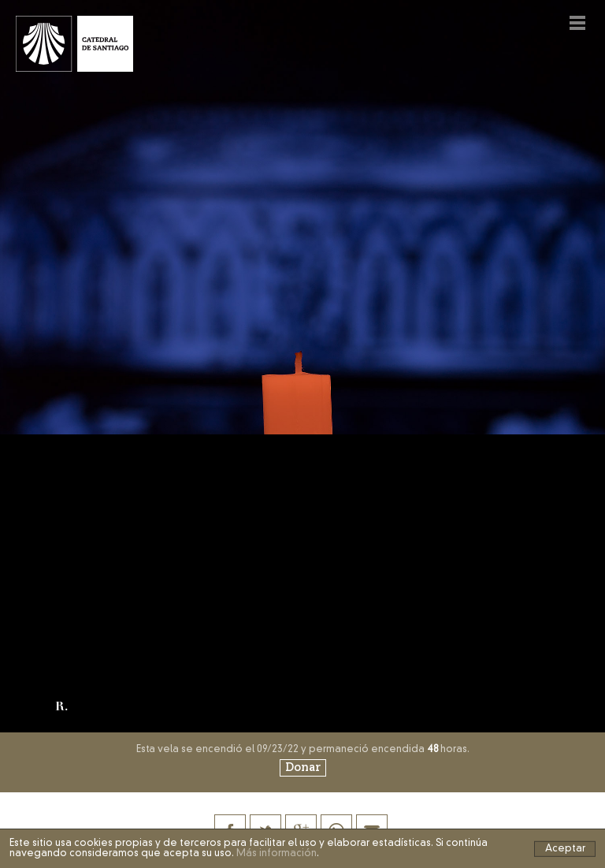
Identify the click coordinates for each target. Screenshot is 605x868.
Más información (277, 854)
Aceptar (565, 848)
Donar (303, 768)
